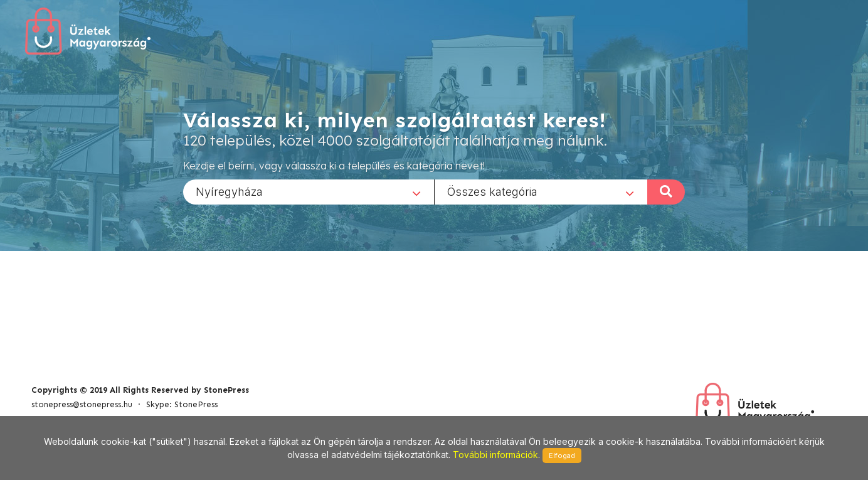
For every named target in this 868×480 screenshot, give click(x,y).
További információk (495, 455)
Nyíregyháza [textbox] (229, 191)
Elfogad (562, 456)
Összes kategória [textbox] (492, 191)
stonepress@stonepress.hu (82, 404)
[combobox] (309, 191)
